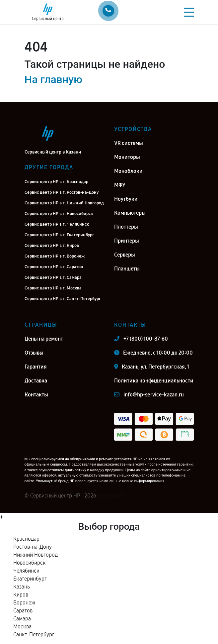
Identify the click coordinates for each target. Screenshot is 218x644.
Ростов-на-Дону (33, 547)
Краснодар (26, 539)
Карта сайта (110, 496)
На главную (53, 79)
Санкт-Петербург (34, 635)
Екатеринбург (30, 579)
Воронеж (24, 603)
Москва (22, 627)
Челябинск (26, 571)
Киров (21, 595)
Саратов (23, 611)
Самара (22, 619)
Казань (22, 587)
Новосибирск (30, 563)
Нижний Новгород (36, 555)
